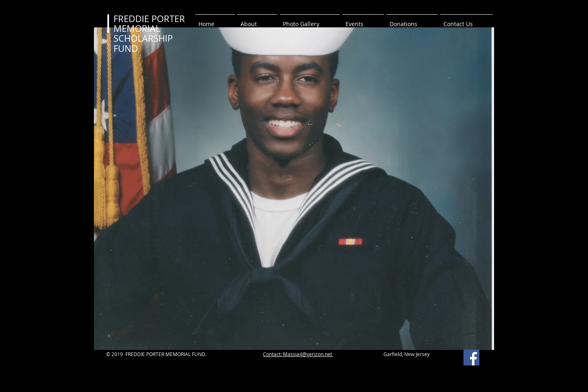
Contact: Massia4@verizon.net (298, 354)
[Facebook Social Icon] (471, 357)
